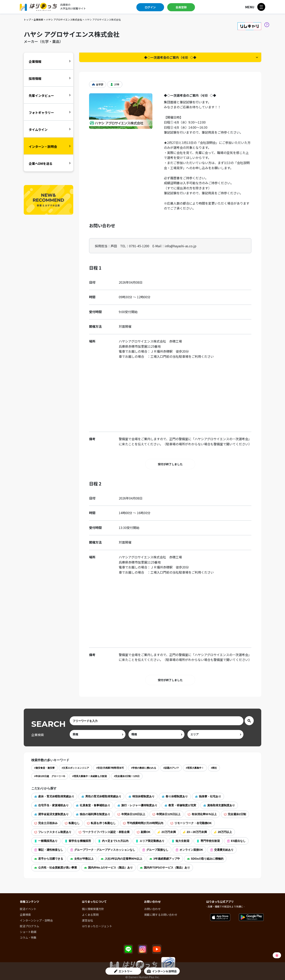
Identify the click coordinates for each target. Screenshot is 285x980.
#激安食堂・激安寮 (44, 768)
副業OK (144, 832)
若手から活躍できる (49, 859)
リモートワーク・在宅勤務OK (191, 823)
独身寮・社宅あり (208, 796)
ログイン (150, 7)
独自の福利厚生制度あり (93, 814)
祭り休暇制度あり (175, 796)
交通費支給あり (222, 850)
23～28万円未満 (195, 832)
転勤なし (72, 823)
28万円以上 (223, 832)
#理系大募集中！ (195, 768)
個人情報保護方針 (93, 909)
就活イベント (28, 909)
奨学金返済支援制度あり (51, 814)
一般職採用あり (46, 841)
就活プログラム (29, 926)
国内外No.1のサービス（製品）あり (108, 868)
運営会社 (87, 920)
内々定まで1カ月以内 (113, 841)
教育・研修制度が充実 (180, 805)
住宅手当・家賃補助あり (51, 805)
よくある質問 (90, 915)
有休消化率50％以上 (202, 814)
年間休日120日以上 (131, 814)
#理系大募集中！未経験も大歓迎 (90, 776)
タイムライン (38, 129)
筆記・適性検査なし (49, 850)
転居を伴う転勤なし (101, 823)
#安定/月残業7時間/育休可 (110, 768)
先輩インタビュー (41, 95)
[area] (215, 734)
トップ (27, 19)
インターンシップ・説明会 (36, 920)
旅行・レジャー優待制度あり (137, 805)
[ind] (98, 734)
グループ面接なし (155, 850)
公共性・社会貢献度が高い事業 (56, 868)
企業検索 (38, 19)
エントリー (123, 971)
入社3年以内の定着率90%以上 (122, 859)
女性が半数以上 (82, 859)
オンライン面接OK (189, 850)
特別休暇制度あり (142, 796)
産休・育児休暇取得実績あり (54, 796)
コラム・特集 (28, 938)
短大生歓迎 (180, 841)
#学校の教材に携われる (144, 768)
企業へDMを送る (41, 163)
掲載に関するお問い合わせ (161, 915)
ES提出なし (236, 841)
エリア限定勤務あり (150, 841)
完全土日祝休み (46, 823)
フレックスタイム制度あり (53, 832)
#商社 (214, 768)
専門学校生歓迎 (208, 841)
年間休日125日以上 (166, 814)
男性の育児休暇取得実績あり (101, 796)
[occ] (156, 734)
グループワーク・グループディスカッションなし (103, 850)
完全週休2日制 (235, 814)
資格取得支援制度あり (219, 805)
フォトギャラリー (41, 112)
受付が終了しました (170, 464)
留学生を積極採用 (78, 841)
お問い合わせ (152, 909)
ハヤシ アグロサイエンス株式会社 (64, 19)
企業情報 (35, 61)
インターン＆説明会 (162, 971)
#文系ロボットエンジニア (76, 768)
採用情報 (35, 78)
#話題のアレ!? (171, 768)
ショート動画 (28, 932)
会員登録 (181, 7)
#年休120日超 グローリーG (50, 776)
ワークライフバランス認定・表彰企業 (104, 832)
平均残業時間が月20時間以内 (143, 823)
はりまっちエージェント (97, 926)
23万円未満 (167, 832)
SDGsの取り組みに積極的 (205, 859)
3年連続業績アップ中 (165, 859)
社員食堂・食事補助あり (93, 805)
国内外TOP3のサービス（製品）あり (165, 868)
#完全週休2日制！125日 (127, 776)
